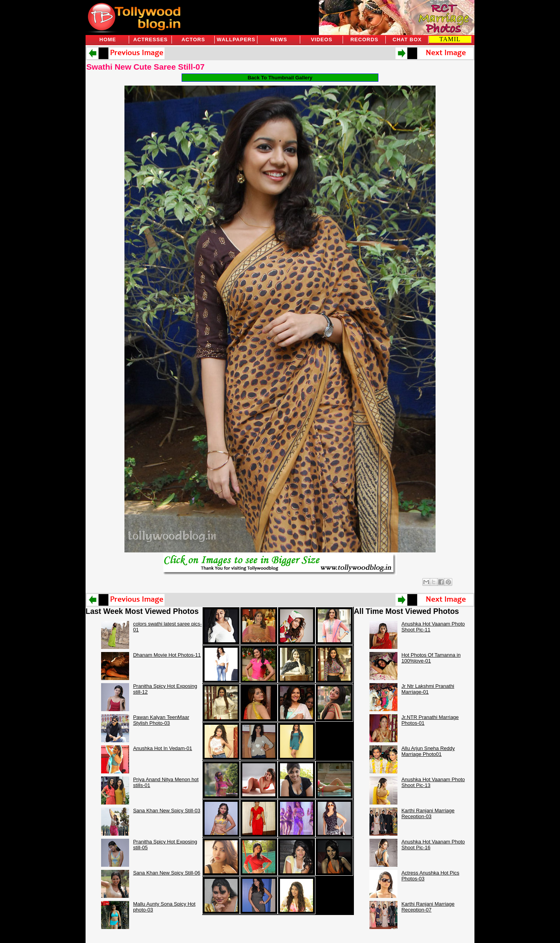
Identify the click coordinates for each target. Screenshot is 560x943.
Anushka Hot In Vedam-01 (163, 748)
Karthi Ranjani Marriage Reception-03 (428, 813)
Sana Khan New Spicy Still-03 (167, 811)
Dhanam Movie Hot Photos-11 (167, 655)
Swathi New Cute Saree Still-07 (145, 67)
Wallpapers (236, 39)
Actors (193, 39)
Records (364, 39)
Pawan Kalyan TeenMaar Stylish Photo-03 (161, 720)
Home (108, 39)
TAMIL (450, 39)
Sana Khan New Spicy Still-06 (167, 873)
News (279, 39)
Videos (321, 39)
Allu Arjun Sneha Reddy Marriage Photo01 (428, 751)
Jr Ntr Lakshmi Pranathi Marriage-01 (428, 689)
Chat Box (407, 39)
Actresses (150, 39)
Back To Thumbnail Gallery (280, 78)
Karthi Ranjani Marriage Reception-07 (428, 907)
